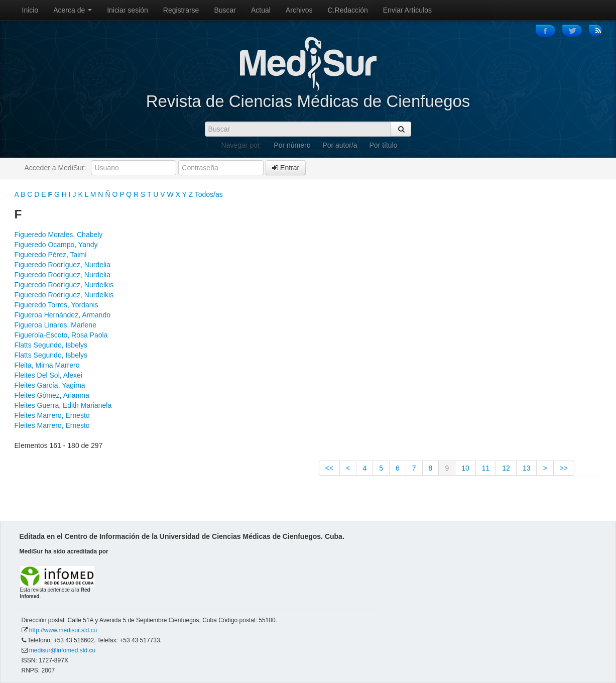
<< (329, 468)
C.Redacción (348, 10)
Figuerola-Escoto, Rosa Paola (61, 335)
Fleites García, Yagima (50, 385)
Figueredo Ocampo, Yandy (56, 245)
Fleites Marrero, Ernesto (52, 415)
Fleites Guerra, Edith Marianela (63, 405)
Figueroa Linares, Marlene (55, 325)
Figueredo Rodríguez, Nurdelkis (64, 285)
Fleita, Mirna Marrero (47, 365)
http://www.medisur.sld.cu (63, 630)
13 (527, 468)
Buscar (225, 10)
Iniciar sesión (128, 10)
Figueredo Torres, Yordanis (56, 305)
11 (486, 468)
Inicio (30, 10)
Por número (292, 145)
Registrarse (181, 10)
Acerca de (73, 10)
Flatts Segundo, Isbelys (51, 345)
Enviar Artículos (407, 10)
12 (506, 468)
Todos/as (209, 194)
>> (564, 468)
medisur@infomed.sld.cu (62, 650)
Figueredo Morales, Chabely (59, 235)
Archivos (299, 10)
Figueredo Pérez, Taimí (51, 255)
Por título (384, 145)
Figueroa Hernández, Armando (63, 315)
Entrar (286, 168)
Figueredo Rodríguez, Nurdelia (63, 265)
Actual (261, 10)
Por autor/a (340, 145)
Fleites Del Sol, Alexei (48, 375)
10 (465, 468)
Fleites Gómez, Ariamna (52, 395)
